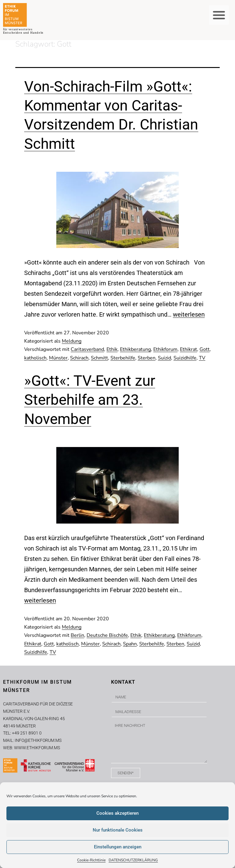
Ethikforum (165, 349)
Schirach (79, 358)
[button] (219, 15)
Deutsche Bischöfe (107, 635)
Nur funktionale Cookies (118, 830)
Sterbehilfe (123, 358)
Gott (205, 349)
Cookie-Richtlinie (91, 860)
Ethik (112, 349)
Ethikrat (188, 349)
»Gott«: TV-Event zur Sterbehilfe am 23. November (90, 400)
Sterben (147, 358)
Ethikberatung (135, 349)
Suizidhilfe (185, 358)
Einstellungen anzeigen (118, 847)
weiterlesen (189, 314)
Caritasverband (87, 349)
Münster (58, 358)
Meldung (72, 341)
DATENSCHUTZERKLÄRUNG (133, 860)
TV (202, 358)
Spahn (130, 644)
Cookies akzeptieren (117, 813)
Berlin (77, 635)
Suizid (164, 358)
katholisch (35, 358)
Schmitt (99, 358)
